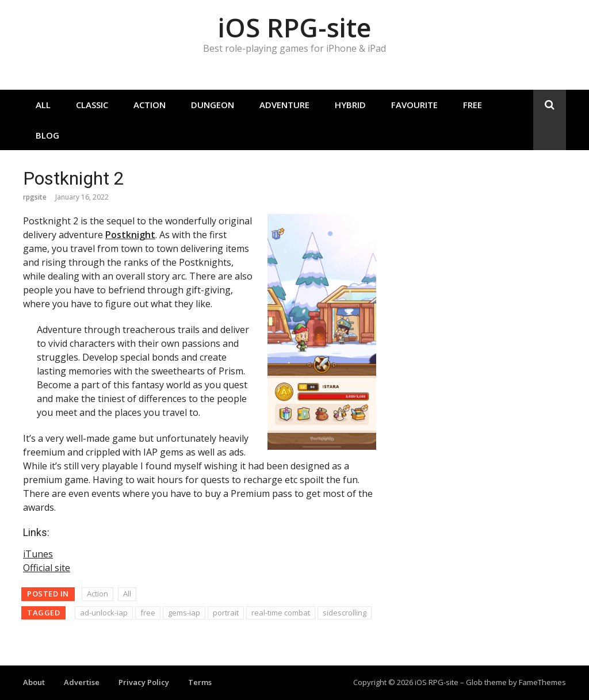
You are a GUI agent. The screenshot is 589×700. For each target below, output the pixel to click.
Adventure (284, 105)
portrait (226, 613)
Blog (47, 135)
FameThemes (542, 682)
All (43, 105)
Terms (200, 682)
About (34, 682)
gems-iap (184, 613)
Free (473, 105)
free (148, 613)
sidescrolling (345, 613)
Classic (92, 105)
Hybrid (350, 105)
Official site (47, 568)
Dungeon (213, 105)
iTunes (38, 554)
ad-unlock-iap (104, 613)
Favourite (414, 105)
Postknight (130, 235)
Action (150, 105)
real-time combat (281, 613)
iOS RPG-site (294, 27)
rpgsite (35, 197)
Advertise (82, 682)
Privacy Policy (144, 682)
